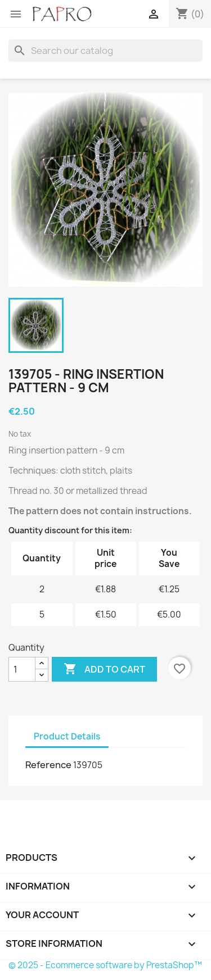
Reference (48, 765)
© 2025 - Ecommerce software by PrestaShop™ (105, 965)
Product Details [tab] (67, 736)
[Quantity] (22, 669)
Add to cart (104, 669)
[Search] (105, 51)
